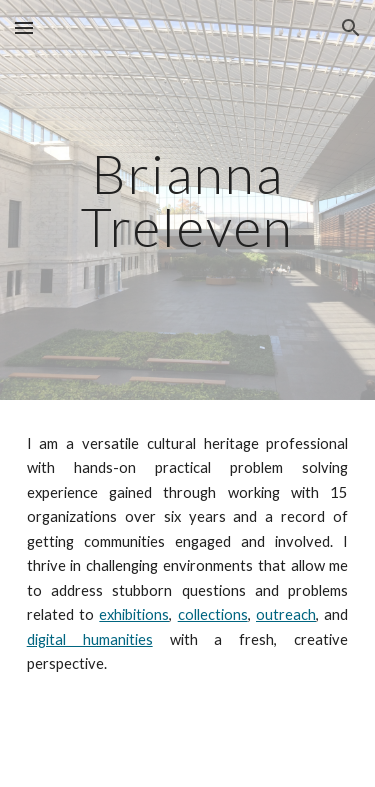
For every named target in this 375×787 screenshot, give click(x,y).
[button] (24, 27)
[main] (188, 200)
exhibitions (134, 614)
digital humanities (90, 639)
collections (213, 614)
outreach (286, 614)
